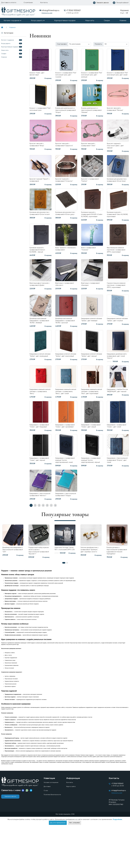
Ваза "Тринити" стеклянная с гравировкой (62, 262)
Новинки (123, 21)
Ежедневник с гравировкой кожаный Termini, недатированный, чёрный (92, 492)
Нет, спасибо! (75, 865)
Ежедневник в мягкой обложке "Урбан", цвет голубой (116, 336)
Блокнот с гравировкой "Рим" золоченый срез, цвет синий (117, 76)
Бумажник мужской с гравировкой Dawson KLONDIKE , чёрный (39, 262)
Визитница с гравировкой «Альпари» (92, 298)
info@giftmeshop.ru (120, 833)
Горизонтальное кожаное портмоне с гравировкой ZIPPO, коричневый (117, 299)
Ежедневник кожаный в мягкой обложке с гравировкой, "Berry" (39, 414)
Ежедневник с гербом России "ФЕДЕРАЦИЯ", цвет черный (116, 414)
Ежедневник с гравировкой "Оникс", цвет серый (90, 454)
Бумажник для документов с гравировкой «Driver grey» (66, 223)
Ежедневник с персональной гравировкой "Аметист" (39, 530)
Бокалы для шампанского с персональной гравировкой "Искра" (66, 112)
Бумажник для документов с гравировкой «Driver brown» (38, 224)
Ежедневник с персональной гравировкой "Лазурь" (64, 530)
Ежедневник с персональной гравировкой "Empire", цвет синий (116, 492)
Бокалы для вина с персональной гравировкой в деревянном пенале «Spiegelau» (115, 590)
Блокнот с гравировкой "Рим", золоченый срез (39, 111)
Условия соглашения (52, 824)
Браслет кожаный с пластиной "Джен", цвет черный (117, 149)
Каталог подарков (12, 21)
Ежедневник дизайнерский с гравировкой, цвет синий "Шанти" (117, 376)
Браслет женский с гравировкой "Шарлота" (65, 148)
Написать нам (47, 13)
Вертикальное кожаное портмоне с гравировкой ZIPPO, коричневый (117, 262)
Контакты (44, 3)
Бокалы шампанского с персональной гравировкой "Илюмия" (91, 112)
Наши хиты (90, 21)
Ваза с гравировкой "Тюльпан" (90, 261)
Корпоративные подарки (65, 21)
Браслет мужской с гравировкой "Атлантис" (65, 185)
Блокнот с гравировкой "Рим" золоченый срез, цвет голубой (65, 76)
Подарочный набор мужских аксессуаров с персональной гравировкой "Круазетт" (39, 589)
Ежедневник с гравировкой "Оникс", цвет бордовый (38, 454)
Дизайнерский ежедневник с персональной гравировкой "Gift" (10, 589)
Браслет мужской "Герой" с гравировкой (40, 185)
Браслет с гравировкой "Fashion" (91, 185)
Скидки (107, 21)
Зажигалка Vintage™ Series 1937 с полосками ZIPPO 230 (64, 587)
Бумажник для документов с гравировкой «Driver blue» (118, 186)
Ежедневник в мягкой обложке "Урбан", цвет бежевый (91, 336)
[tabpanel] (39, 579)
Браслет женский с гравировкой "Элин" (89, 148)
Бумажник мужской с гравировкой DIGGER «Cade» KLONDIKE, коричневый (90, 224)
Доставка (47, 828)
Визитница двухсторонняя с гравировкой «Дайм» (38, 299)
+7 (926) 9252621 (73, 11)
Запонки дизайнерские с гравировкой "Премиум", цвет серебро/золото (91, 587)
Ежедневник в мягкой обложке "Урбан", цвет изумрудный (39, 375)
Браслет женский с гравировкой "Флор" (38, 148)
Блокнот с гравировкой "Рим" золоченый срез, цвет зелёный (91, 76)
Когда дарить (37, 21)
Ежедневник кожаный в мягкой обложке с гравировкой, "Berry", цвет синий (66, 416)
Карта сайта (71, 828)
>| (55, 542)
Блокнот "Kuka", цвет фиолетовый (38, 74)
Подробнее (117, 862)
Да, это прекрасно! (58, 865)
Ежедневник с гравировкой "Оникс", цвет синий (116, 454)
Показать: (98, 44)
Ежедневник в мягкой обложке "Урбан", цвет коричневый (65, 375)
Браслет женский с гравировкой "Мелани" (116, 111)
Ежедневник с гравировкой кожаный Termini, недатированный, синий (66, 492)
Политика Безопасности (53, 837)
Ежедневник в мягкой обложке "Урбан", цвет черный (91, 375)
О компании (28, 3)
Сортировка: (62, 44)
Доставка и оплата (9, 3)
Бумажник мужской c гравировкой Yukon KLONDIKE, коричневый (116, 223)
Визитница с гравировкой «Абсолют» (66, 298)
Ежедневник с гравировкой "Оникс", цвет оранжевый (64, 454)
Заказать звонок (10, 838)
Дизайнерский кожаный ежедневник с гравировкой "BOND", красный (65, 337)
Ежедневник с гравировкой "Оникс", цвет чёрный (38, 490)
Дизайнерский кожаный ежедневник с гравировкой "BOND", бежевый (39, 337)
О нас (46, 832)
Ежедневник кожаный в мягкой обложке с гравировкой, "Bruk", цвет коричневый (92, 416)
